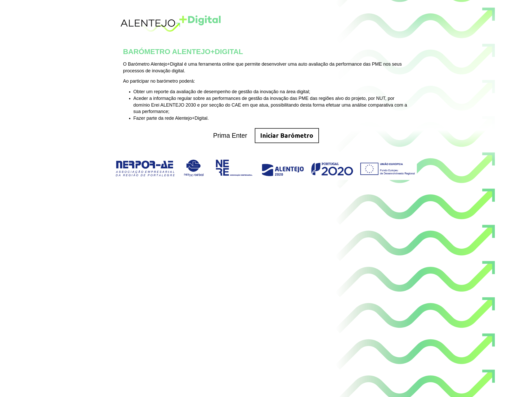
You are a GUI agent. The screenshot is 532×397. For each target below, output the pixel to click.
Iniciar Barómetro (287, 135)
